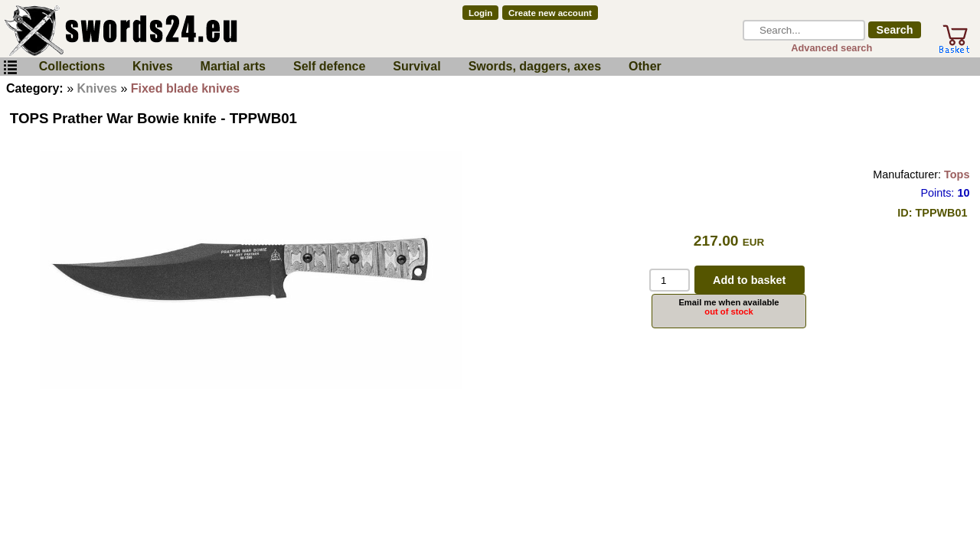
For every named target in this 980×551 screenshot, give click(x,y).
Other (645, 66)
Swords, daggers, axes (535, 66)
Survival (416, 66)
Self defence (329, 66)
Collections (72, 66)
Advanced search (831, 48)
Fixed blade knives (185, 88)
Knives (152, 66)
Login (480, 13)
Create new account (550, 13)
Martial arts (233, 66)
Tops (957, 174)
